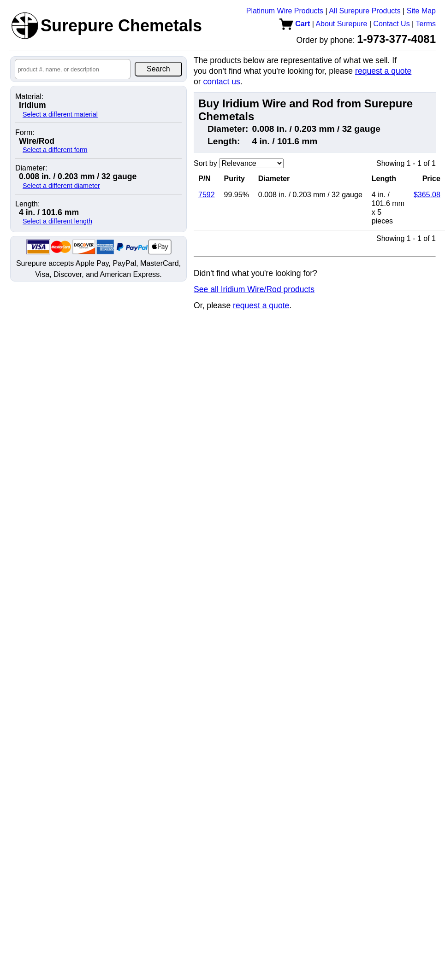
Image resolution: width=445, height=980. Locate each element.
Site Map (421, 11)
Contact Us (392, 24)
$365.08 (427, 195)
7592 (207, 195)
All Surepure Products (365, 11)
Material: (29, 97)
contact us (222, 82)
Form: (25, 133)
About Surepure (341, 24)
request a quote (383, 71)
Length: (27, 204)
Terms (426, 24)
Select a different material (60, 114)
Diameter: (31, 168)
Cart (295, 24)
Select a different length (57, 221)
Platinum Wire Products (285, 11)
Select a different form (55, 150)
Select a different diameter (61, 186)
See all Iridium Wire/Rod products (254, 289)
